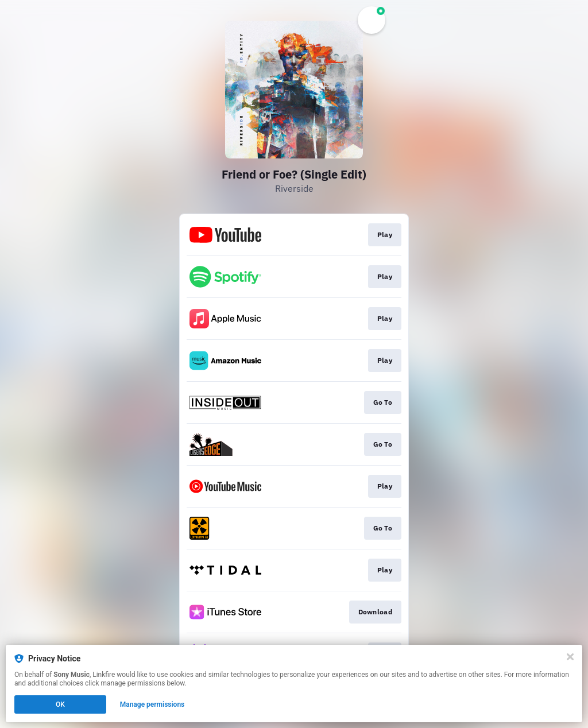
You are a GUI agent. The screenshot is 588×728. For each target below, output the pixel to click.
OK (60, 704)
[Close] (570, 657)
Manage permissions (152, 704)
